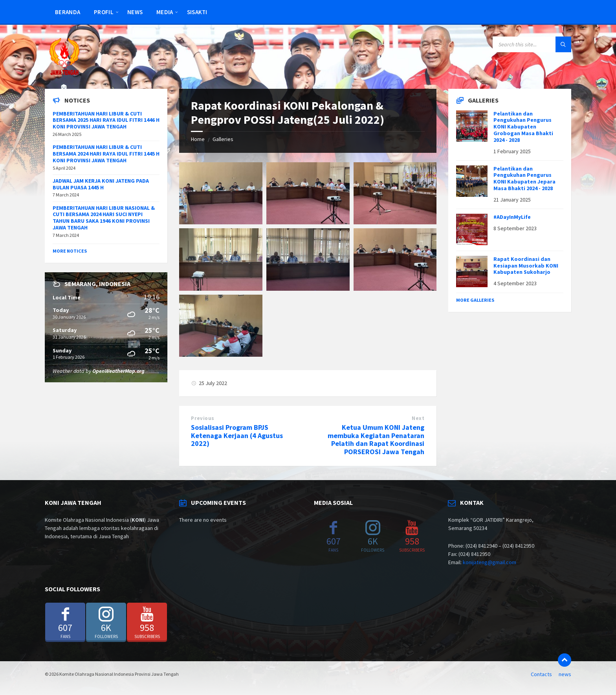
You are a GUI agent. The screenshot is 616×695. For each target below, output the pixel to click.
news (565, 674)
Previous (203, 418)
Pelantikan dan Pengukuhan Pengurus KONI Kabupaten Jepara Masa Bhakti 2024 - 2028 (524, 178)
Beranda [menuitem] (68, 12)
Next (418, 418)
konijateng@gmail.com (489, 562)
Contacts (541, 674)
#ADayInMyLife (512, 217)
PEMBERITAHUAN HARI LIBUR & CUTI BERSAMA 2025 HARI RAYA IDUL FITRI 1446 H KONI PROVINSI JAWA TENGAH (106, 120)
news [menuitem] (135, 12)
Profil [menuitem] (104, 12)
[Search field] (532, 44)
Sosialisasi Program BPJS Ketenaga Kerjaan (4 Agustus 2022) (237, 436)
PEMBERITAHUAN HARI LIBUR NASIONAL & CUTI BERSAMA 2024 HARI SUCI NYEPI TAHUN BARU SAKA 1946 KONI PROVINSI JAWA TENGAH (104, 218)
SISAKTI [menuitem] (197, 12)
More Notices (70, 251)
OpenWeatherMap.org (118, 371)
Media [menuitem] (165, 12)
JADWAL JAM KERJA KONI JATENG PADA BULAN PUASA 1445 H (101, 184)
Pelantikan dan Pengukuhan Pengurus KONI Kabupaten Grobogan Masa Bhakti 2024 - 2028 (523, 127)
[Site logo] (64, 73)
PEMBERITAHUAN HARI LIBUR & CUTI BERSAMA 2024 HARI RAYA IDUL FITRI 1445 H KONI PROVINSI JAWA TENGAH (106, 154)
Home (198, 139)
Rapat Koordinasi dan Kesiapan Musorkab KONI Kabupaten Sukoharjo (526, 266)
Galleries (223, 139)
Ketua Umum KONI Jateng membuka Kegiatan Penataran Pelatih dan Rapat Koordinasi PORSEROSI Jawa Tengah (376, 439)
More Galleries (475, 300)
